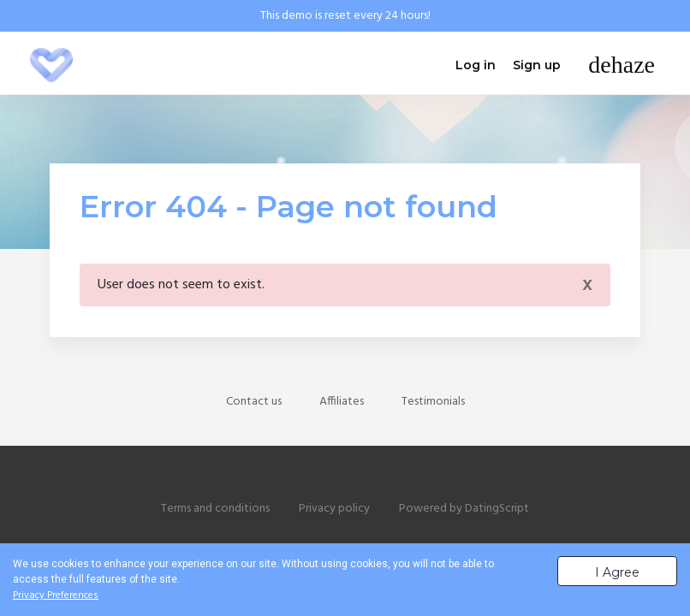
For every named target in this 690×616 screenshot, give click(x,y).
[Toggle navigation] (622, 65)
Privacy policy (334, 509)
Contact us (254, 402)
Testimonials (433, 402)
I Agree (617, 572)
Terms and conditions (215, 509)
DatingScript (497, 509)
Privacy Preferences (56, 595)
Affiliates (342, 402)
